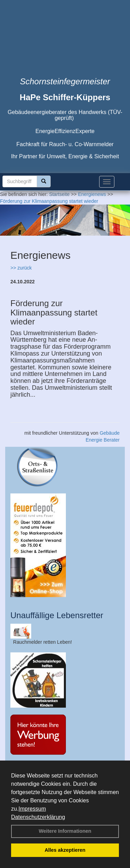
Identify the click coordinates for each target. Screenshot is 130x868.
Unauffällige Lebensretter (57, 615)
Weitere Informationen (65, 831)
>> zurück (21, 268)
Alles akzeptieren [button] (65, 850)
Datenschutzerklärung (38, 817)
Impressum (32, 809)
